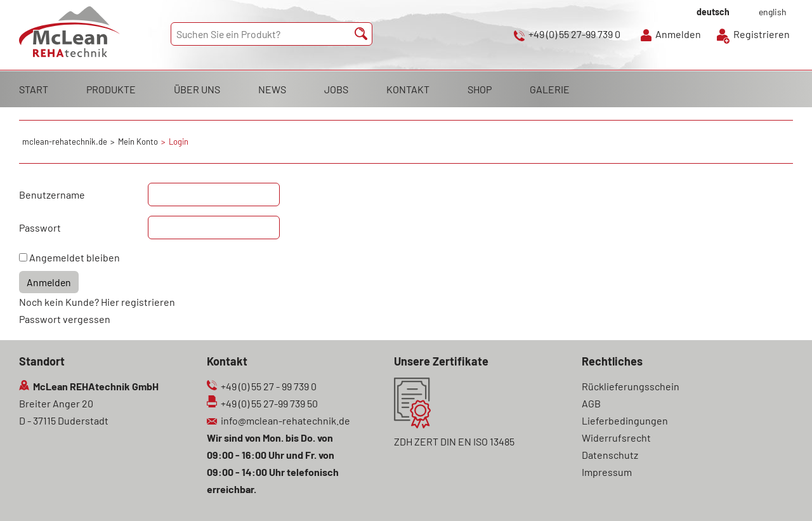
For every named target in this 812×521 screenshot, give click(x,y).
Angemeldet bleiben (75, 257)
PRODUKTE (111, 89)
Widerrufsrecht (616, 438)
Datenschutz (610, 455)
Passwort (40, 228)
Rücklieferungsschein (631, 386)
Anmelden (678, 34)
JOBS (336, 89)
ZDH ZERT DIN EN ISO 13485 (454, 441)
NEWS (272, 89)
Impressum (607, 472)
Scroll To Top (780, 494)
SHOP (480, 89)
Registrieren (762, 34)
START (34, 89)
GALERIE (550, 89)
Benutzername (52, 195)
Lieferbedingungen (625, 420)
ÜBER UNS (197, 89)
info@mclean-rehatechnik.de (285, 420)
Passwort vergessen (65, 319)
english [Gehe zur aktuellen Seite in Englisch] (773, 12)
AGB (591, 403)
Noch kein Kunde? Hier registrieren (97, 302)
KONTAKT (408, 89)
